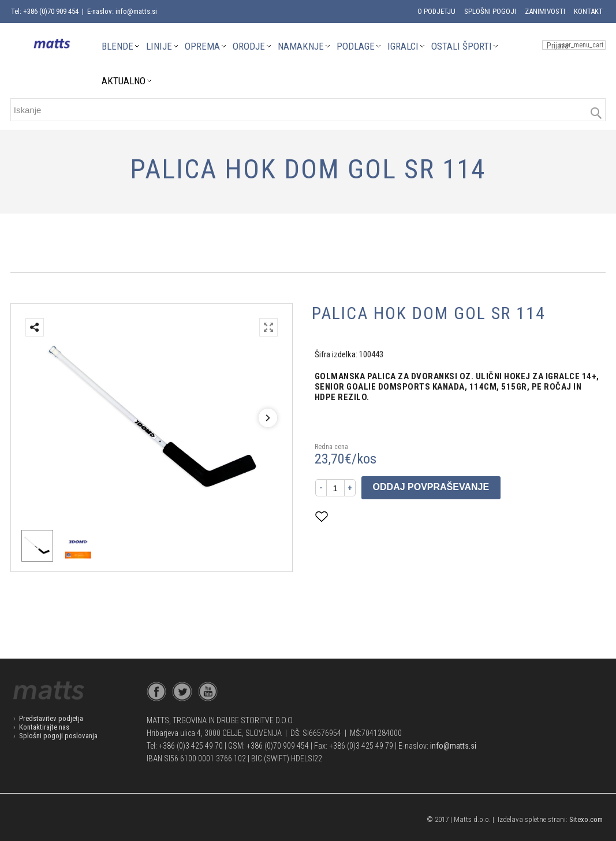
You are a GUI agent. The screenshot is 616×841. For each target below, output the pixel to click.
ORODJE (249, 46)
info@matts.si (453, 746)
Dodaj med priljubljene (378, 516)
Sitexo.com (586, 819)
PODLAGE (356, 46)
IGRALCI (403, 46)
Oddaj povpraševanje (431, 487)
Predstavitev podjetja (51, 718)
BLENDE (117, 46)
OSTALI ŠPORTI (462, 46)
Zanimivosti (545, 11)
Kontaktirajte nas (44, 727)
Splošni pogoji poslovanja (58, 736)
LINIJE (159, 46)
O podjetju (436, 11)
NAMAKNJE (301, 46)
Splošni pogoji (490, 11)
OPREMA (202, 46)
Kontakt (588, 11)
